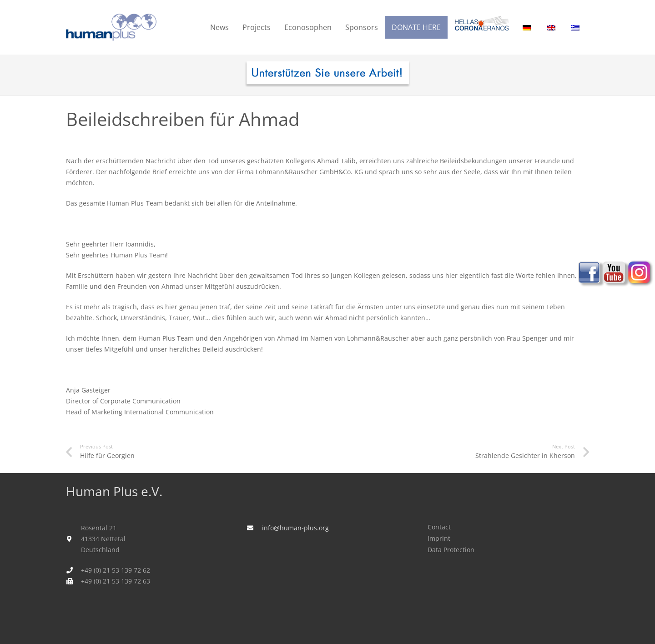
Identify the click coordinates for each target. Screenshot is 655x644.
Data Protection (451, 550)
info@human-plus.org (295, 528)
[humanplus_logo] (111, 27)
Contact (439, 527)
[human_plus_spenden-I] (327, 75)
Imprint (439, 538)
